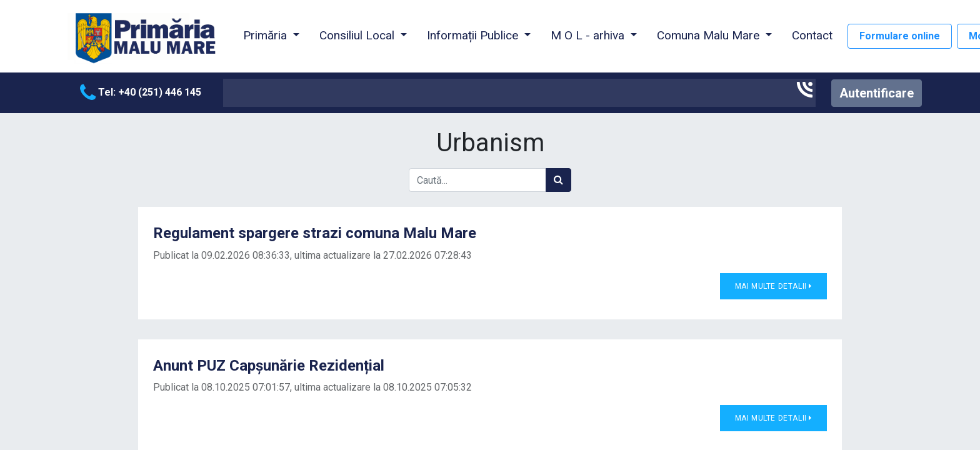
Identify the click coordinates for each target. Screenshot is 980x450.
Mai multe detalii (773, 286)
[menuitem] (812, 36)
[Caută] (558, 180)
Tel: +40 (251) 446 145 (141, 92)
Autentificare (877, 93)
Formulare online (900, 36)
